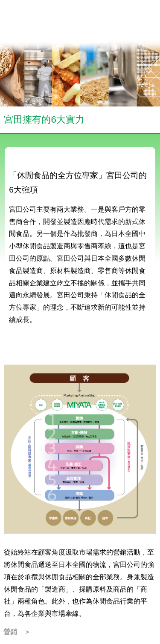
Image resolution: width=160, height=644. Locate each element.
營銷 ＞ (17, 632)
